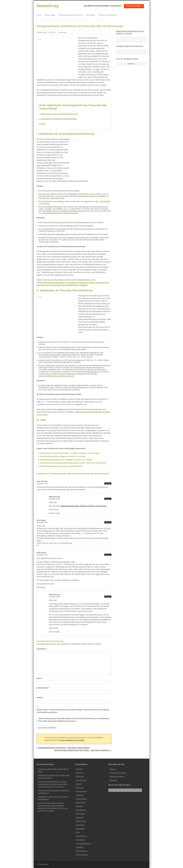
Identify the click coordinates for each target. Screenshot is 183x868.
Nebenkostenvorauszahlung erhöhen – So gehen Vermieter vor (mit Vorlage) (70, 453)
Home (39, 15)
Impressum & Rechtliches (118, 773)
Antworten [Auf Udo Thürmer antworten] (108, 484)
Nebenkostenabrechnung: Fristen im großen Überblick (61, 466)
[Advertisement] (56, 57)
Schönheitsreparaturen (84, 844)
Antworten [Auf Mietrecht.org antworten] (108, 499)
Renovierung (80, 840)
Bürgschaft (79, 773)
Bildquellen (113, 780)
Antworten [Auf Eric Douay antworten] (108, 522)
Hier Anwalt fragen (134, 6)
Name (40, 678)
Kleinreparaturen (81, 791)
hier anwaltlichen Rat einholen (73, 740)
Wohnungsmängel (82, 855)
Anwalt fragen (50, 15)
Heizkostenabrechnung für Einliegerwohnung (60, 213)
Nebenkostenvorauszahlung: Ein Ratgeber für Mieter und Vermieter (66, 460)
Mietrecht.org (48, 6)
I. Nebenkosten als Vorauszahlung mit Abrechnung (59, 114)
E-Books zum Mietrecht (107, 15)
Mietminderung (81, 810)
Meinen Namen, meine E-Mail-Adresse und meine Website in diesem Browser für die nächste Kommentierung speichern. (73, 711)
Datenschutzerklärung (117, 776)
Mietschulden (80, 814)
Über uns (113, 769)
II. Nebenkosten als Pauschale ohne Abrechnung (58, 119)
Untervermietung (81, 851)
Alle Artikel (91, 15)
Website (40, 697)
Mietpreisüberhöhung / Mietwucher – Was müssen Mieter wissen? (63, 748)
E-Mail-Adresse (43, 688)
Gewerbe (79, 784)
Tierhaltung (80, 847)
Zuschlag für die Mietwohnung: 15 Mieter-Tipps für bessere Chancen (54, 777)
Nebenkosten (80, 829)
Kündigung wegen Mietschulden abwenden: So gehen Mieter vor (54, 792)
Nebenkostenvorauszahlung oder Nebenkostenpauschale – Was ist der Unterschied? (73, 463)
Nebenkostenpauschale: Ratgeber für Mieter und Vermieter (63, 456)
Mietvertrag (80, 817)
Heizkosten (80, 788)
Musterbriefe (80, 825)
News (78, 832)
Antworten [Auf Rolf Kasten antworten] (108, 555)
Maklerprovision (81, 799)
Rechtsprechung (81, 836)
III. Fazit (42, 124)
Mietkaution (80, 806)
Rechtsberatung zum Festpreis (71, 15)
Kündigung (79, 795)
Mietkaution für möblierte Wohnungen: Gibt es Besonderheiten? (53, 798)
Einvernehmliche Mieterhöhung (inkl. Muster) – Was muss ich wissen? (83, 750)
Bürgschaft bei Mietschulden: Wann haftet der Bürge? (53, 770)
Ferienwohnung (81, 780)
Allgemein (79, 769)
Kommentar (42, 649)
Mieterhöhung (81, 803)
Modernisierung (81, 821)
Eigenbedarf (80, 776)
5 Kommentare (62, 32)
